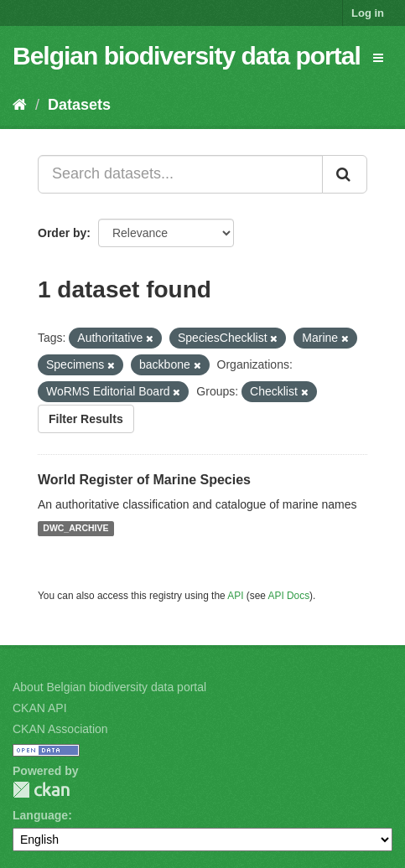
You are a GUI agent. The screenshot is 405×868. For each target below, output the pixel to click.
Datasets (79, 105)
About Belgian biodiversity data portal (109, 687)
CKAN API (40, 708)
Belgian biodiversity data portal (187, 56)
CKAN (41, 790)
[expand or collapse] (378, 58)
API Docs (289, 596)
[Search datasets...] (180, 174)
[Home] (20, 105)
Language (40, 815)
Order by (62, 233)
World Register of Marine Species (144, 480)
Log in (368, 13)
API (235, 596)
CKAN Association (60, 729)
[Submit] (345, 174)
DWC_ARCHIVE (75, 529)
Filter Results (86, 419)
